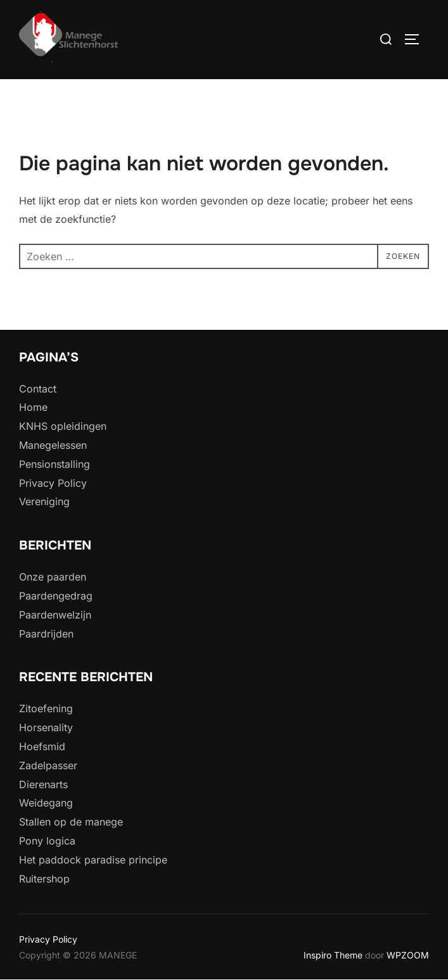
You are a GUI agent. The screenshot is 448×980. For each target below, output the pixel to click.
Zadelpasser (48, 765)
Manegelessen (53, 445)
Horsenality (46, 727)
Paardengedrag (56, 596)
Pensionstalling (54, 464)
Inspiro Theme (333, 955)
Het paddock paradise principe (93, 860)
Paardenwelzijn (55, 615)
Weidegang (46, 803)
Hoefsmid (42, 746)
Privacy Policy (53, 483)
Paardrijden (46, 634)
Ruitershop (44, 879)
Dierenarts (43, 784)
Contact (38, 389)
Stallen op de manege (71, 822)
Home (33, 407)
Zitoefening (46, 708)
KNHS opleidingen (63, 426)
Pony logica (47, 841)
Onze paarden (53, 577)
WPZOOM (408, 955)
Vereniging (44, 501)
